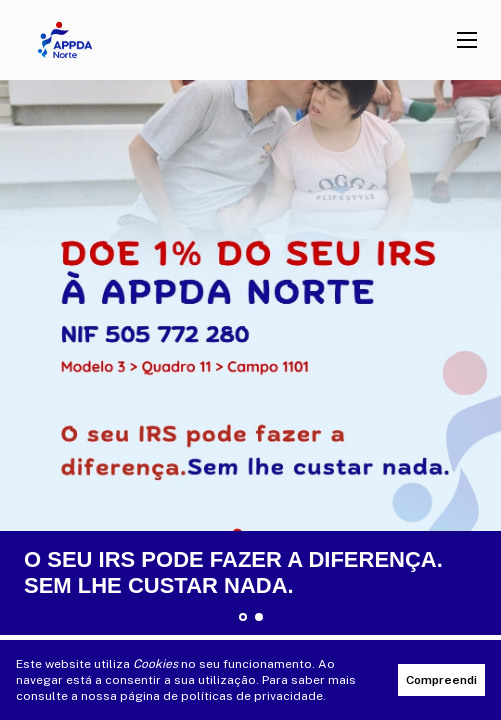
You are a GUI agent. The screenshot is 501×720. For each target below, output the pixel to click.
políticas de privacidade (252, 696)
